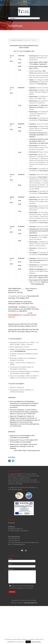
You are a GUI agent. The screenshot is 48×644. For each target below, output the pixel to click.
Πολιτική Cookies (36, 642)
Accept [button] (28, 642)
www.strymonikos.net (31, 605)
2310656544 (25, 5)
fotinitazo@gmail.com (15, 315)
